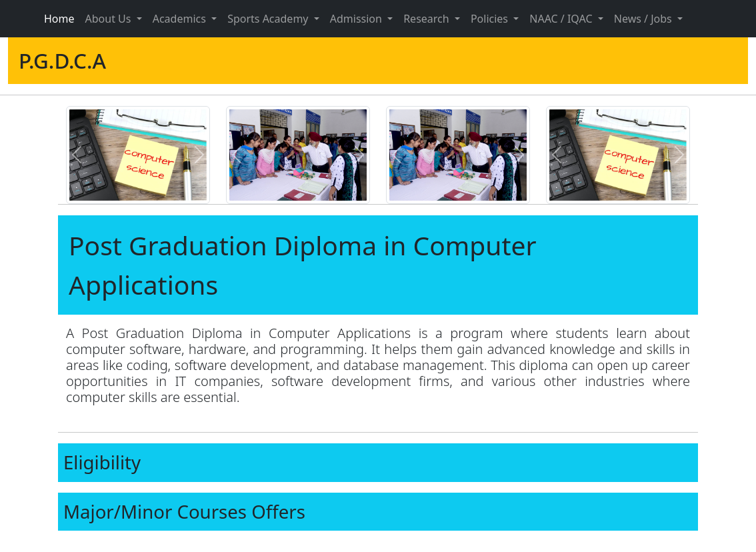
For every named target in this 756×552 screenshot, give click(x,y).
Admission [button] (357, 19)
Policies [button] (491, 19)
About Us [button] (110, 19)
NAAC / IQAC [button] (562, 19)
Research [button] (428, 19)
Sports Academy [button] (269, 19)
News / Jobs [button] (644, 19)
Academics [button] (181, 19)
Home (59, 19)
